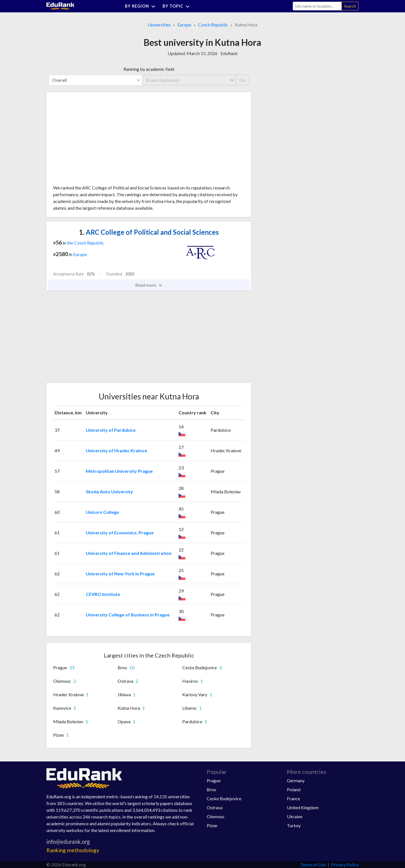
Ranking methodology (73, 850)
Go (242, 80)
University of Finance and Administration (129, 553)
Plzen (212, 825)
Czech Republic (213, 25)
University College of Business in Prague (128, 615)
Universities (159, 25)
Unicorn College (102, 512)
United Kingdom (303, 807)
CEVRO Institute (103, 594)
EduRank (229, 53)
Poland (294, 789)
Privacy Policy (345, 864)
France (293, 798)
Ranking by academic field (149, 69)
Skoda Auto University (109, 491)
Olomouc (216, 816)
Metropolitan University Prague (119, 471)
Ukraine (295, 816)
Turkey (294, 825)
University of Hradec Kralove (116, 450)
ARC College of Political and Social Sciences (149, 232)
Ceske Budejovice (224, 798)
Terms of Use (313, 864)
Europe (184, 25)
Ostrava (215, 807)
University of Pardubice (111, 430)
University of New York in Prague (120, 574)
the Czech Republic (85, 243)
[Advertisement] (95, 141)
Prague (214, 780)
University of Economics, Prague (120, 533)
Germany (296, 780)
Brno (211, 789)
